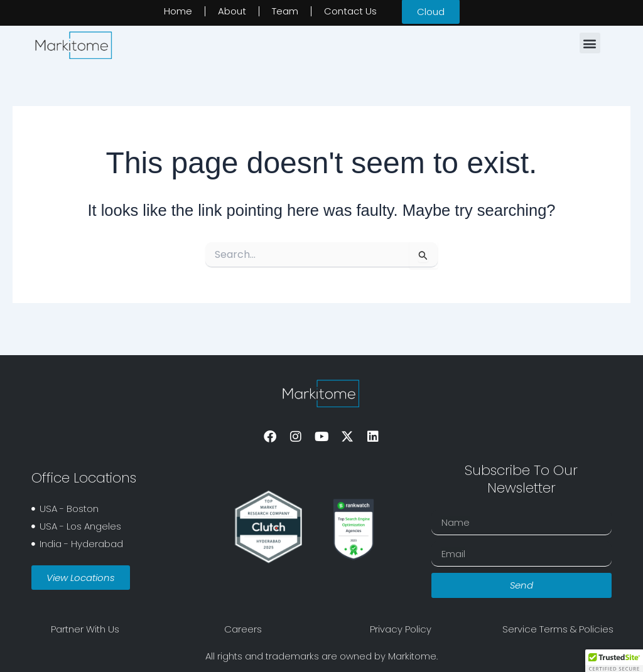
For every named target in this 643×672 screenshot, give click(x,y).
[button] (590, 43)
